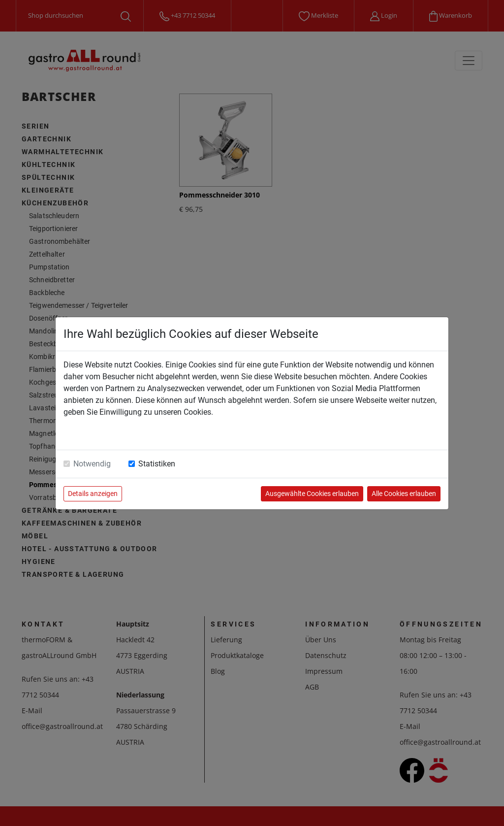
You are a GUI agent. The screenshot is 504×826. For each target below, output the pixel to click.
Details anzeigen (93, 494)
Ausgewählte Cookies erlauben (312, 494)
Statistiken (157, 464)
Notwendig (92, 464)
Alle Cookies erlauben (404, 494)
